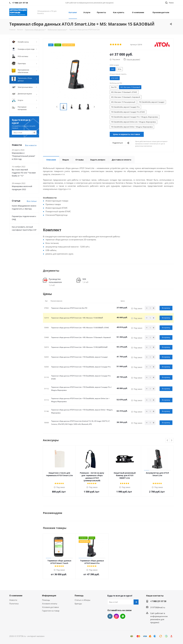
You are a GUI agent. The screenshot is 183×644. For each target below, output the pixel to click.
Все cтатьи (32, 201)
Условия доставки (50, 607)
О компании (16, 596)
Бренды (78, 604)
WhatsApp (123, 616)
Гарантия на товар (51, 611)
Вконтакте (110, 616)
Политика (14, 604)
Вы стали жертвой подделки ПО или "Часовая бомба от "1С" (24, 173)
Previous (57, 107)
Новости (13, 600)
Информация (49, 596)
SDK (84, 279)
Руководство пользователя (55, 281)
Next (94, 107)
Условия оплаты (50, 604)
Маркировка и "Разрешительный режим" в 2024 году (24, 156)
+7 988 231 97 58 (158, 601)
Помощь (46, 600)
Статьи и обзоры (83, 600)
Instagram (116, 616)
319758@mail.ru (158, 607)
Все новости (31, 145)
